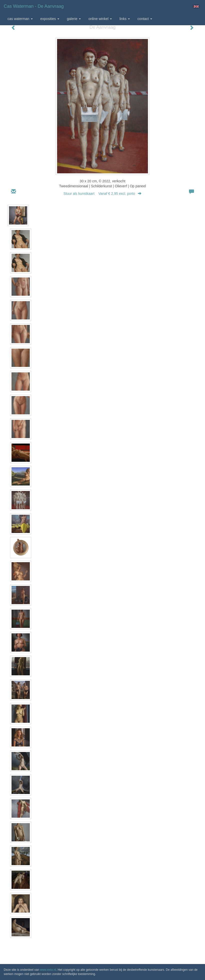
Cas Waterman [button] (20, 19)
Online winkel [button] (100, 19)
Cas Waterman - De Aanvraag (34, 6)
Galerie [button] (74, 19)
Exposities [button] (50, 19)
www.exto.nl (48, 970)
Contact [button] (145, 19)
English (196, 6)
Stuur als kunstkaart (103, 194)
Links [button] (125, 19)
